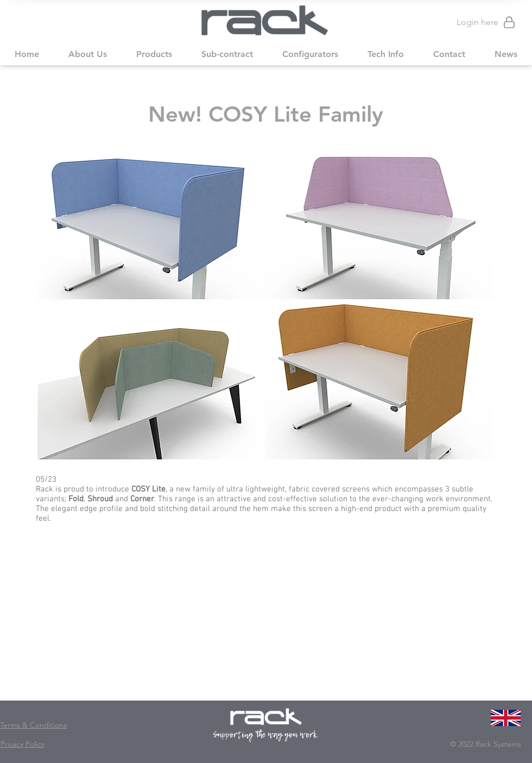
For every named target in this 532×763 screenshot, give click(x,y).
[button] (88, 54)
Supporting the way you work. (266, 734)
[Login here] (481, 22)
